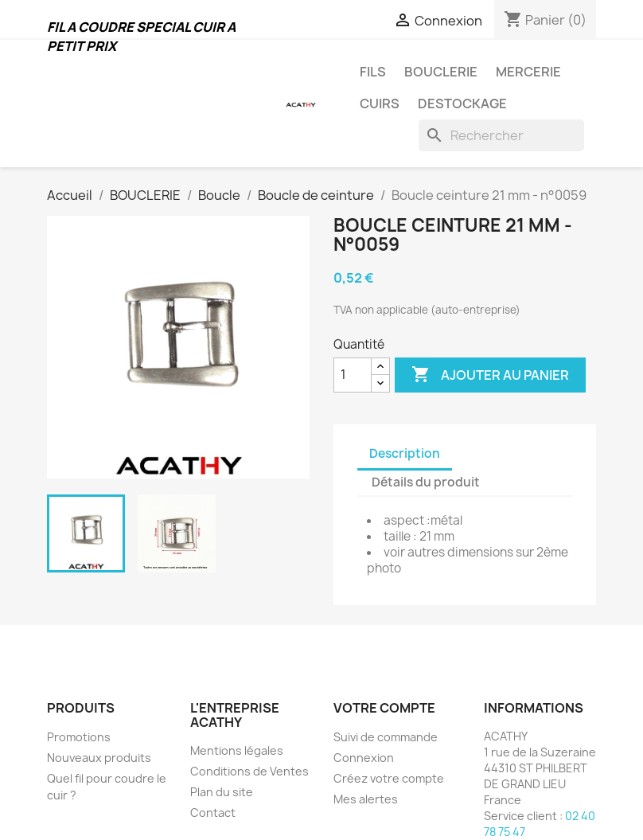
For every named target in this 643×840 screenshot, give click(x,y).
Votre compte (384, 708)
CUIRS (380, 104)
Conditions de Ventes (249, 771)
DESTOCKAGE (462, 104)
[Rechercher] (501, 135)
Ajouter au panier (490, 375)
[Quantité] (353, 375)
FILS (373, 72)
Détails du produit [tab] (426, 482)
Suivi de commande (386, 737)
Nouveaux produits (99, 758)
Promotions (79, 737)
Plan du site (222, 792)
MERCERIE (528, 72)
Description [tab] (405, 453)
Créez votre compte (389, 778)
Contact (213, 813)
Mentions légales (237, 750)
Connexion (364, 758)
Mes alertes (366, 799)
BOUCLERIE (441, 72)
